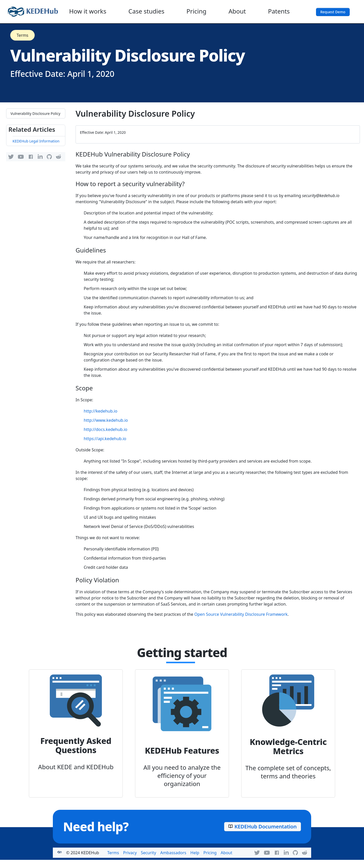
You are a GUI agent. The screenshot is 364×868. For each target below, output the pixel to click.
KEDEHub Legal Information (36, 141)
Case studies (146, 11)
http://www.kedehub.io (106, 420)
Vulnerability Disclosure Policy (35, 113)
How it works (88, 11)
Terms (22, 35)
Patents (279, 11)
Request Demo (333, 12)
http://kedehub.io (101, 411)
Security (149, 853)
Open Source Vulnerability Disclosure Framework (241, 614)
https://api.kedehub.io (105, 439)
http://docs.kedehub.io (106, 429)
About (237, 11)
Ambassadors (173, 853)
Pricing (197, 11)
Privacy (130, 853)
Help (195, 853)
